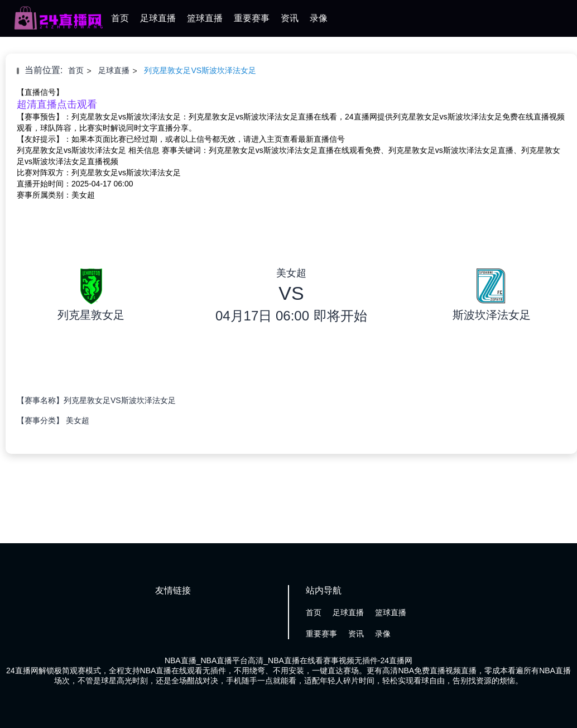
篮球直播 (205, 18)
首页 (120, 18)
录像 (319, 18)
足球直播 (158, 18)
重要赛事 (252, 18)
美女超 (78, 420)
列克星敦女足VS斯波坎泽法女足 (200, 70)
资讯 (290, 18)
